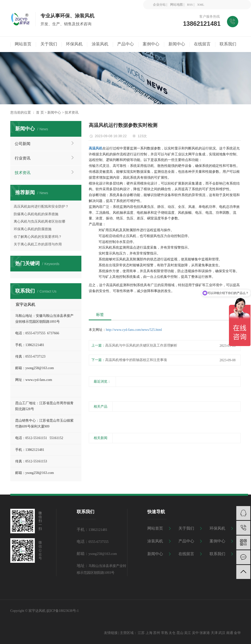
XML (201, 5)
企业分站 (159, 5)
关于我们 (186, 528)
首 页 (40, 113)
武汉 (222, 633)
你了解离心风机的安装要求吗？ (38, 237)
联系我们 (217, 554)
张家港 (205, 633)
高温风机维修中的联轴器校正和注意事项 (136, 360)
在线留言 (186, 554)
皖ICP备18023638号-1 (63, 611)
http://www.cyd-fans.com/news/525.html (134, 330)
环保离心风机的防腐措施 (33, 229)
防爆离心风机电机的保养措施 (36, 214)
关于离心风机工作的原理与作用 (38, 244)
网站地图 (176, 5)
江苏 (141, 633)
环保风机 (217, 528)
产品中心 (186, 541)
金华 (237, 633)
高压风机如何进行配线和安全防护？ (41, 207)
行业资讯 (23, 158)
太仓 (172, 633)
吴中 (195, 633)
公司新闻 (23, 144)
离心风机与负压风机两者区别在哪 (39, 221)
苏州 (157, 633)
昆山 (180, 633)
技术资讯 (72, 113)
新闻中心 (54, 113)
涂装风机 (155, 541)
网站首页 (155, 528)
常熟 (164, 633)
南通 (230, 633)
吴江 (188, 633)
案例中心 (217, 541)
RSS (190, 5)
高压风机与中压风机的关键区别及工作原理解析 (141, 345)
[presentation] (92, 418)
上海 (149, 633)
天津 (214, 633)
